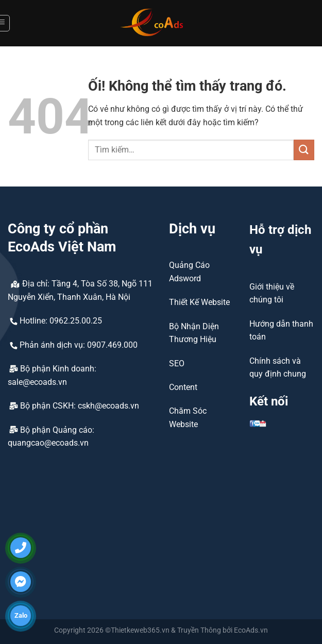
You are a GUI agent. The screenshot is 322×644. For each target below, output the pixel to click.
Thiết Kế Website (199, 302)
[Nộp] (304, 150)
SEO (177, 363)
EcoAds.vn (251, 630)
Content (183, 387)
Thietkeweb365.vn (140, 630)
